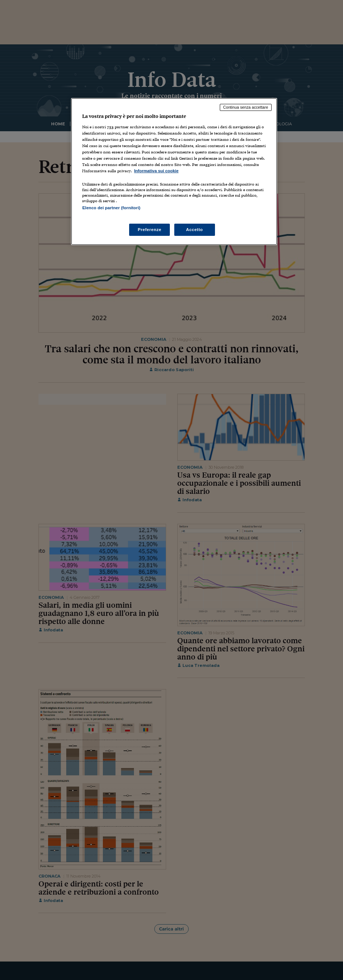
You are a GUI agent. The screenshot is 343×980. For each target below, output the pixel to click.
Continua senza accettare (246, 107)
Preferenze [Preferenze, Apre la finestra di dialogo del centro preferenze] (149, 230)
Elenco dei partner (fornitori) (111, 208)
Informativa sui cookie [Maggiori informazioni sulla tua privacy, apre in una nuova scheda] (156, 171)
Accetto (195, 230)
